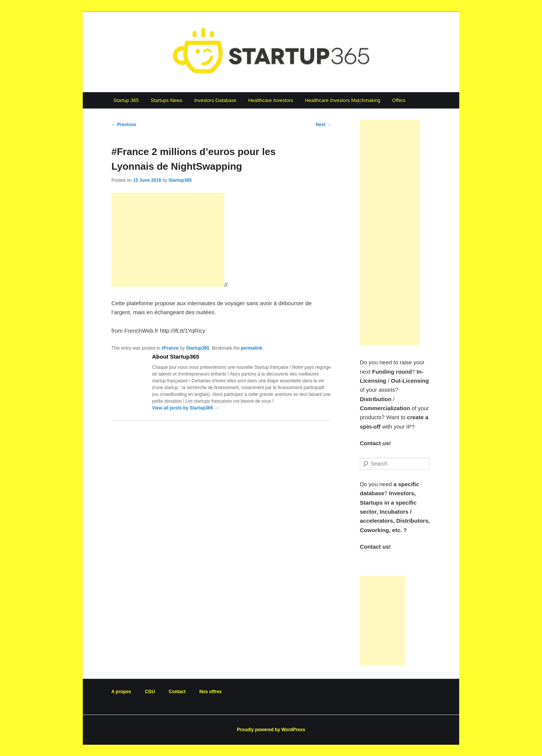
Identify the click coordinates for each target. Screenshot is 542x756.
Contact (177, 692)
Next (324, 125)
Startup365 (180, 180)
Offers (399, 100)
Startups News (167, 100)
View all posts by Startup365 (185, 408)
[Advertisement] (168, 240)
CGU (150, 692)
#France (170, 348)
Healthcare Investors (270, 100)
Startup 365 (126, 100)
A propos (121, 692)
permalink (252, 348)
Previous (124, 125)
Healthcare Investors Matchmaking (343, 100)
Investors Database (215, 100)
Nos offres (211, 692)
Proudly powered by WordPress (271, 730)
